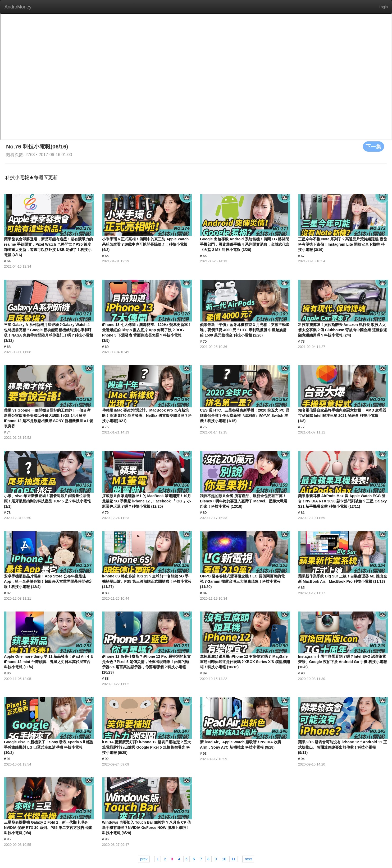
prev (144, 859)
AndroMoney (18, 7)
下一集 (373, 146)
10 (224, 859)
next (248, 859)
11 (234, 859)
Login (383, 7)
